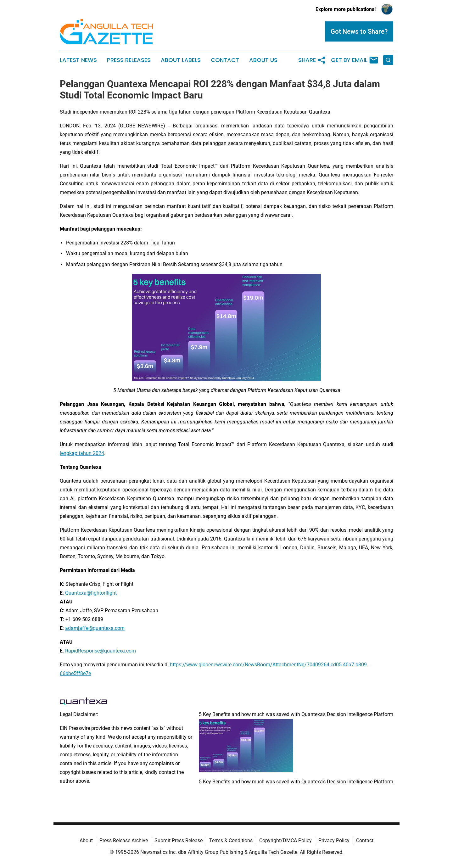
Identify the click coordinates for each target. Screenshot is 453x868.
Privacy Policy (334, 840)
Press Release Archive (124, 840)
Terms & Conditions (231, 840)
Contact (225, 60)
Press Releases (129, 60)
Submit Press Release (179, 840)
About (86, 840)
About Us (263, 60)
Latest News (78, 60)
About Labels (181, 60)
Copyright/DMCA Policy (285, 840)
